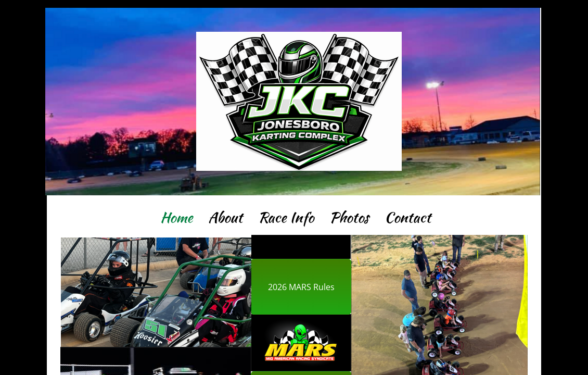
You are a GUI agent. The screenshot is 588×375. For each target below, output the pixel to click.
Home (176, 217)
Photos (349, 217)
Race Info (286, 217)
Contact (408, 217)
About (225, 217)
